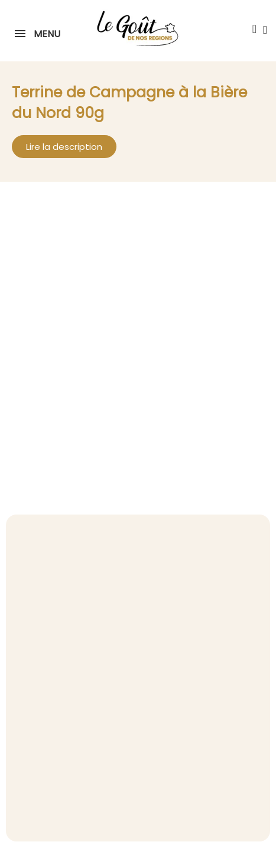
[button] (254, 29)
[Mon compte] (265, 30)
